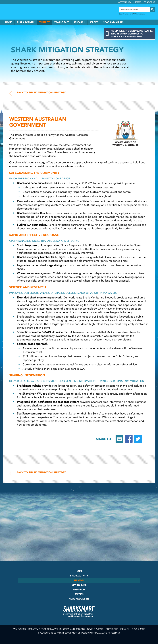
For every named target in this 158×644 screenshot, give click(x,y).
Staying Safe (62, 22)
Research (79, 22)
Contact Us (149, 2)
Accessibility (125, 2)
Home (9, 22)
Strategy (44, 22)
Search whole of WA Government (132, 14)
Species (94, 22)
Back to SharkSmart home (31, 11)
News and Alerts (113, 22)
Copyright (112, 629)
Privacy (125, 629)
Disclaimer (138, 629)
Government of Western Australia (8, 10)
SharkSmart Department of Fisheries (79, 612)
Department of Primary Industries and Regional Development (66, 629)
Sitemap (137, 2)
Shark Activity (26, 22)
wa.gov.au (20, 629)
